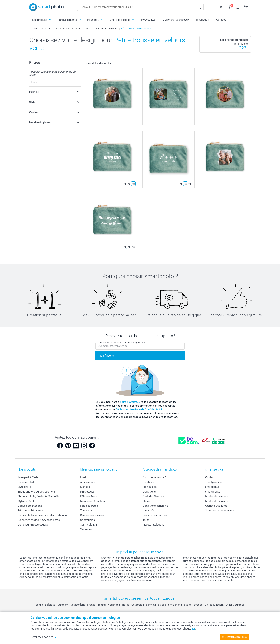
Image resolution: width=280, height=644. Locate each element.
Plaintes (147, 501)
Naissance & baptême (93, 501)
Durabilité (148, 482)
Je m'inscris (107, 356)
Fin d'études (87, 492)
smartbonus (212, 487)
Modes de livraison (217, 501)
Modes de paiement (217, 496)
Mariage (85, 487)
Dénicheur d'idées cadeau (33, 525)
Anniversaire (88, 482)
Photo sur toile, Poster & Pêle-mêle (38, 496)
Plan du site (150, 487)
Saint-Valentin (88, 525)
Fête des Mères (89, 496)
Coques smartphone (30, 506)
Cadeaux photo (27, 482)
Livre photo (24, 487)
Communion (87, 520)
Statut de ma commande (220, 511)
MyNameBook (26, 501)
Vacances (86, 529)
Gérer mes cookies (44, 637)
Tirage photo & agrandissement (36, 492)
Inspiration (203, 20)
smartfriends (213, 492)
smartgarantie (213, 482)
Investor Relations (153, 525)
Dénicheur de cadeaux (176, 20)
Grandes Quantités (216, 506)
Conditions (149, 492)
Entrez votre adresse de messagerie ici (122, 342)
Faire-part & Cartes (29, 477)
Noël (83, 477)
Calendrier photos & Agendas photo (39, 520)
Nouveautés (148, 20)
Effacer (34, 82)
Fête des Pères (89, 506)
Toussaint (86, 511)
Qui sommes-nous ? (155, 477)
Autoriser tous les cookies (234, 637)
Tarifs (146, 520)
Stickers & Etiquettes (30, 511)
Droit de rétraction (154, 496)
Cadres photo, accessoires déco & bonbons (44, 515)
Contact (221, 20)
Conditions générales (155, 506)
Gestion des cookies (155, 515)
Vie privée (149, 511)
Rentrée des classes (92, 515)
